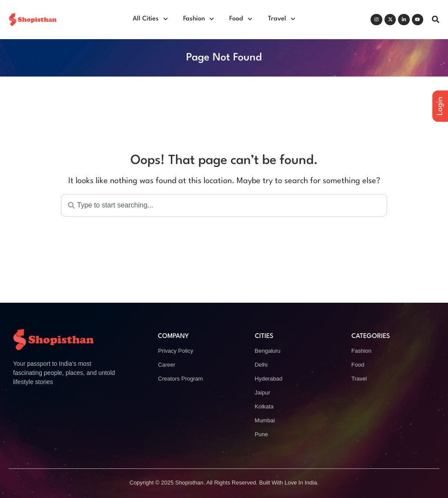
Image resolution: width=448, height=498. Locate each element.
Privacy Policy (176, 351)
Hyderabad (269, 379)
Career (167, 365)
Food (241, 19)
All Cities (150, 19)
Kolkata (264, 406)
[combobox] (224, 205)
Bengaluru (268, 351)
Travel (282, 19)
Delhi (261, 365)
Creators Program (180, 379)
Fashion (199, 19)
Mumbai (265, 420)
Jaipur (262, 393)
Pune (261, 434)
